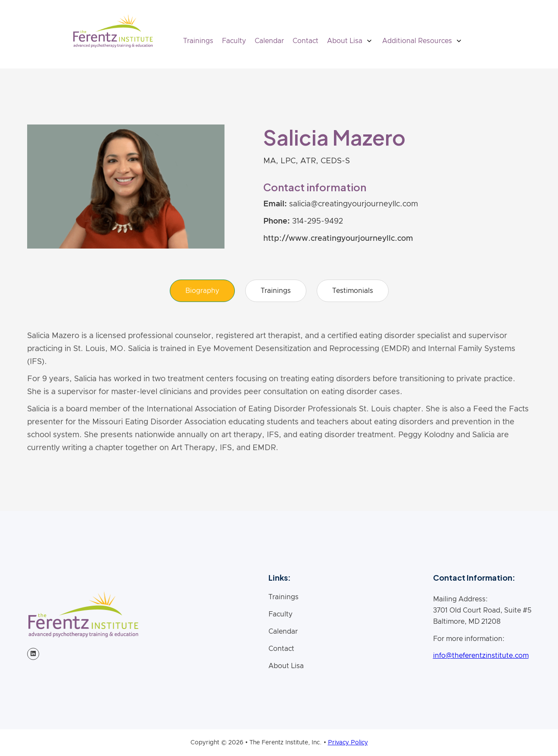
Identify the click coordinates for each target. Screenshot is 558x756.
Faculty (234, 41)
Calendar (269, 41)
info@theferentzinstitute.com (481, 656)
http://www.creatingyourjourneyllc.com (338, 239)
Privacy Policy (348, 743)
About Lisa (286, 666)
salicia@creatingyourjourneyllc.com (354, 204)
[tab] (202, 291)
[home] (113, 31)
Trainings (198, 41)
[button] (350, 41)
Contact (305, 41)
